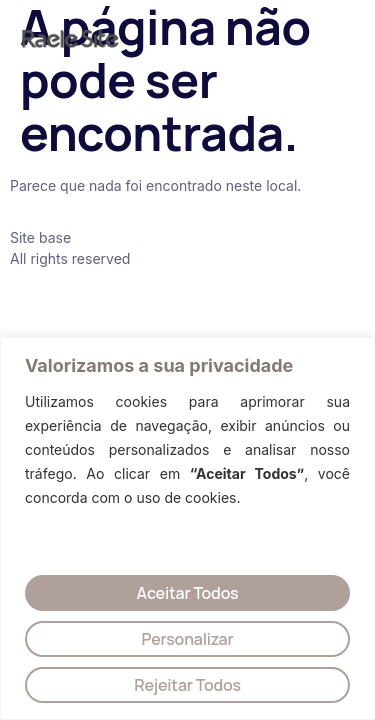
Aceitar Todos (188, 593)
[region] (187, 528)
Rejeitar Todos (187, 685)
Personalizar (187, 639)
